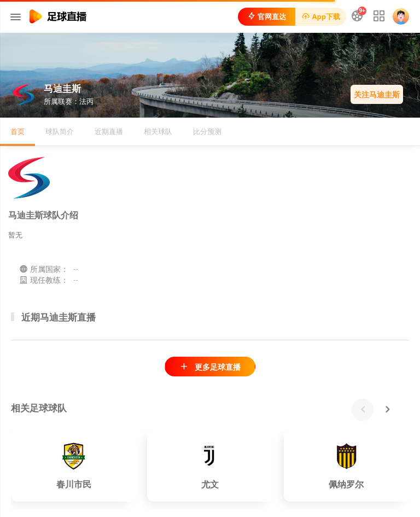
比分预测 (207, 131)
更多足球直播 (210, 367)
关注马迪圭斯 (377, 94)
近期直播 (109, 131)
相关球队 (158, 131)
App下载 (321, 16)
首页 (17, 131)
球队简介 (60, 131)
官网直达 (267, 16)
